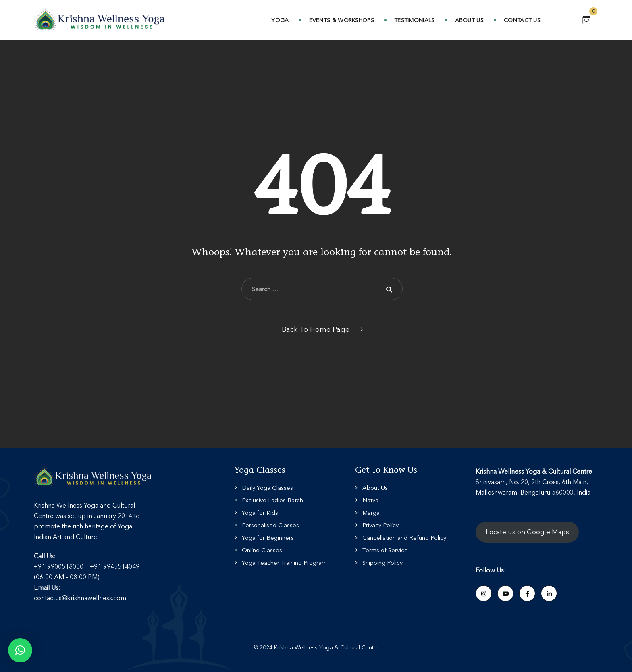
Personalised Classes (270, 525)
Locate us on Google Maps (527, 532)
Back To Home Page (316, 329)
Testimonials (415, 20)
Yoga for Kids (260, 513)
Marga (371, 513)
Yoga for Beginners (268, 538)
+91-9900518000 (59, 566)
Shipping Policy (383, 563)
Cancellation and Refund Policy (404, 538)
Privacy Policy (380, 525)
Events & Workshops (342, 20)
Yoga (280, 20)
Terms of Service (385, 550)
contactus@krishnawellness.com (80, 598)
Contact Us (522, 20)
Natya (370, 500)
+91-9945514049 (115, 566)
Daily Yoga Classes (267, 488)
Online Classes (262, 550)
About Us (469, 20)
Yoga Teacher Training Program (284, 563)
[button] (20, 650)
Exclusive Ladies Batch (272, 500)
